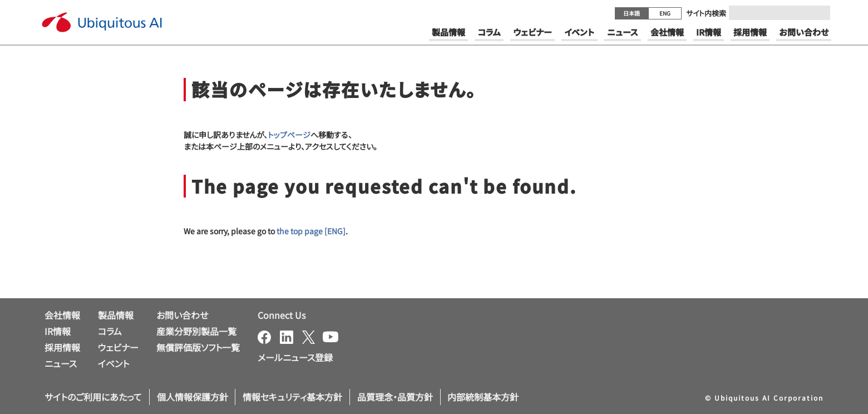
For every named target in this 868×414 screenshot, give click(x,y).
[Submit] (818, 13)
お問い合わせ (182, 315)
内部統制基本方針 (483, 397)
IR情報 (58, 331)
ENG (665, 13)
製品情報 (116, 315)
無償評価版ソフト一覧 (198, 347)
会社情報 (62, 315)
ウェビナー (118, 347)
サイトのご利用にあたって (93, 397)
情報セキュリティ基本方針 (292, 397)
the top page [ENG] (311, 231)
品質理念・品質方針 (395, 397)
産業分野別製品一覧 (196, 331)
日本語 (632, 13)
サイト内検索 (706, 13)
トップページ (289, 135)
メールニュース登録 (295, 357)
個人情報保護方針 (193, 397)
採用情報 (62, 347)
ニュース (61, 363)
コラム (110, 331)
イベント (114, 363)
